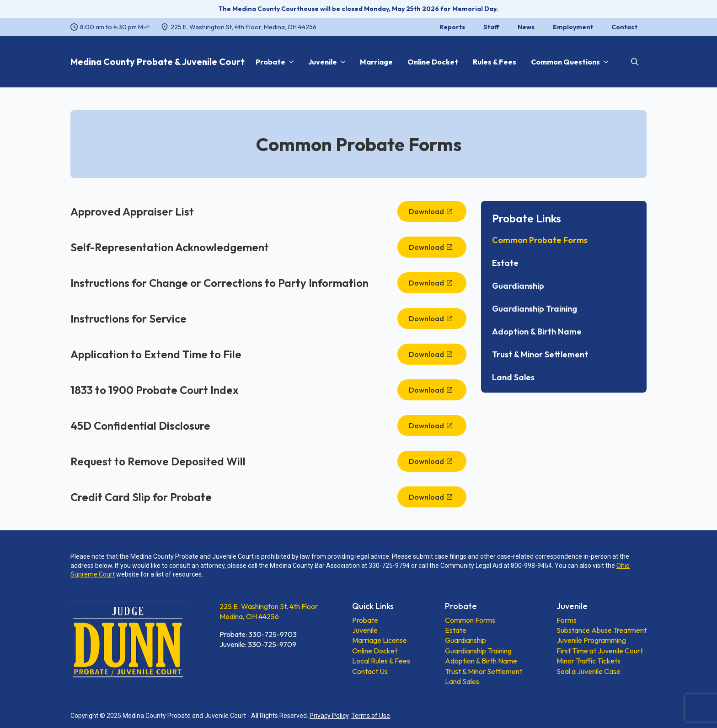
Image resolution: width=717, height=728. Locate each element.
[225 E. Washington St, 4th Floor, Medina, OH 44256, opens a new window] (239, 27)
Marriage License (380, 640)
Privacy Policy (329, 716)
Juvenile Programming (591, 640)
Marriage (376, 62)
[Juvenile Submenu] (341, 62)
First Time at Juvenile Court (600, 651)
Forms (567, 620)
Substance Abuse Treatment (602, 630)
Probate (270, 62)
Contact (624, 27)
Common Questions (565, 62)
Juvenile (323, 62)
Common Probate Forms (540, 240)
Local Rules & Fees (381, 661)
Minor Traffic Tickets (589, 661)
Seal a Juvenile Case (589, 671)
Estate (505, 263)
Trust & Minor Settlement (540, 355)
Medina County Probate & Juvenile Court (158, 62)
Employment (573, 27)
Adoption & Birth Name (537, 332)
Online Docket (433, 62)
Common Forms (470, 620)
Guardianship (518, 286)
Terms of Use (371, 716)
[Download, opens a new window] (432, 211)
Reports (452, 27)
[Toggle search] (635, 62)
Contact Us (370, 671)
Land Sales (513, 377)
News (526, 27)
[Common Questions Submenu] (604, 62)
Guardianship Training (535, 309)
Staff (491, 27)
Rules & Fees (495, 62)
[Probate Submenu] (289, 62)
